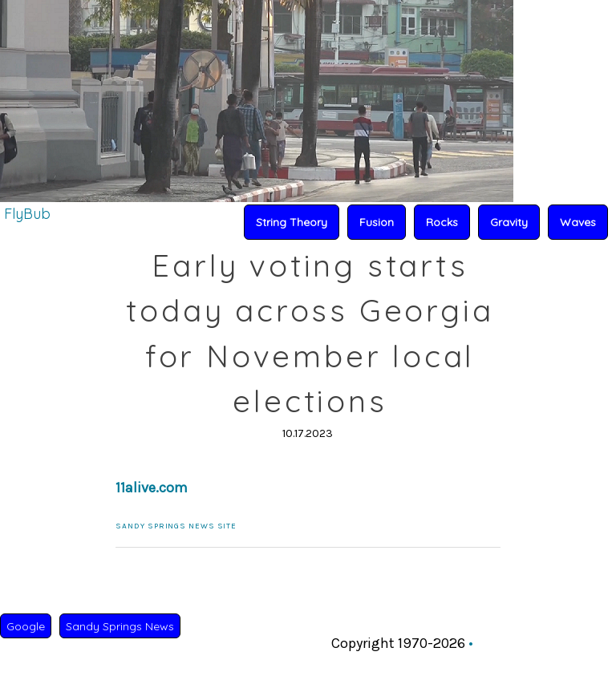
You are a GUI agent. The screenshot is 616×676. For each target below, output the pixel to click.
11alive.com (152, 488)
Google (26, 626)
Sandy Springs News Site (176, 526)
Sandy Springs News (120, 626)
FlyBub (27, 214)
